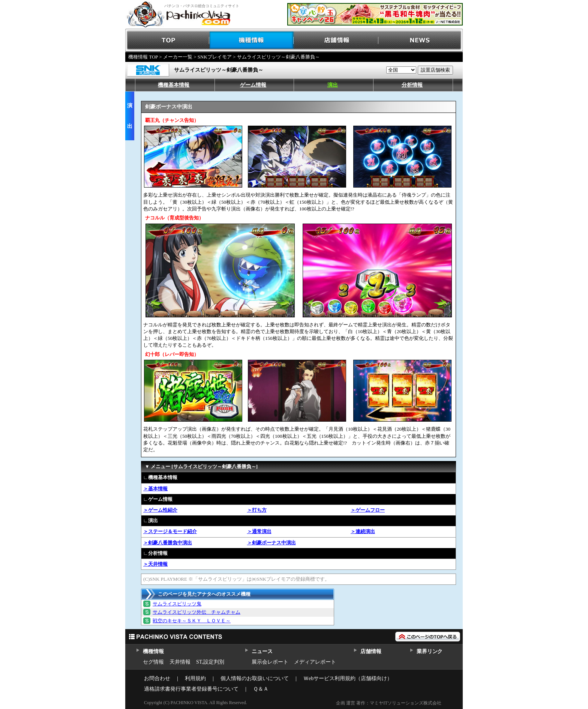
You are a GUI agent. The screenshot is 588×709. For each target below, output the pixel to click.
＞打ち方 (257, 510)
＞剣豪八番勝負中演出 (168, 543)
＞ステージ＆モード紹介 (170, 531)
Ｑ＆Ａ (261, 689)
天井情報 (180, 662)
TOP (167, 40)
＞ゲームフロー (368, 510)
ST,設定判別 (210, 662)
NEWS (421, 40)
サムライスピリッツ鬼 (177, 604)
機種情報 (252, 40)
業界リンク (430, 651)
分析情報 (412, 85)
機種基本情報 (174, 85)
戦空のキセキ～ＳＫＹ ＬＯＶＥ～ (192, 621)
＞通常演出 (259, 531)
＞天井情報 (155, 564)
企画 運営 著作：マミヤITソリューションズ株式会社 (389, 703)
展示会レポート (270, 662)
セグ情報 (153, 662)
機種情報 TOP (143, 57)
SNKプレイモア (215, 57)
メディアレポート (315, 662)
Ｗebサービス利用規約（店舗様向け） (348, 678)
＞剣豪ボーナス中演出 (271, 543)
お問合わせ (157, 678)
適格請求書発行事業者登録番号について (191, 689)
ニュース (262, 651)
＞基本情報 (155, 489)
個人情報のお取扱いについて (255, 678)
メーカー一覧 (178, 57)
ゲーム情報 (253, 85)
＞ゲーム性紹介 (160, 510)
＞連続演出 (363, 531)
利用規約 (195, 678)
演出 (333, 85)
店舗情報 (336, 40)
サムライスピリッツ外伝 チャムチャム (196, 612)
